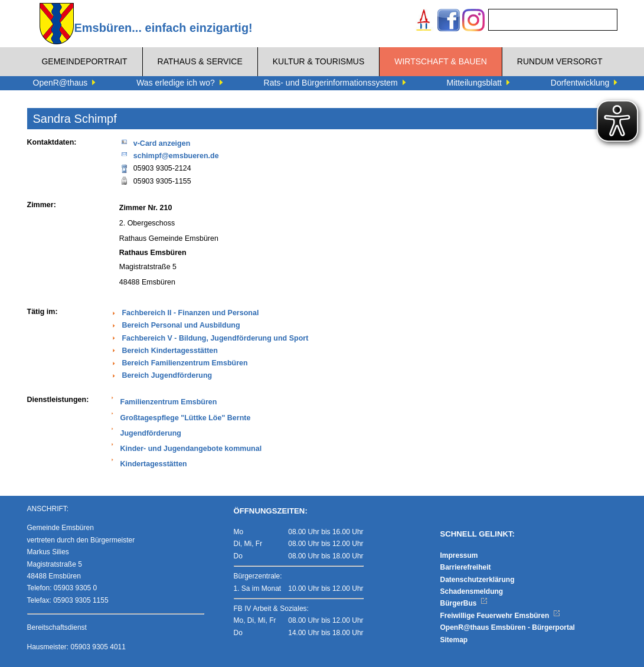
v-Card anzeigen (155, 143)
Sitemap (454, 640)
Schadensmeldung (472, 591)
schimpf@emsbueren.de (169, 155)
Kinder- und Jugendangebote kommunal (191, 449)
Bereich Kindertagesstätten (170, 351)
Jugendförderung (151, 433)
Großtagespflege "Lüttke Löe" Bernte (186, 418)
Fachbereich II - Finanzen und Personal (190, 313)
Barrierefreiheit (466, 567)
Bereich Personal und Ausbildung (181, 325)
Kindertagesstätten (154, 464)
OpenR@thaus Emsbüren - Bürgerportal (508, 627)
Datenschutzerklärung (478, 580)
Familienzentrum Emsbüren (169, 402)
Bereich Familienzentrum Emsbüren (184, 363)
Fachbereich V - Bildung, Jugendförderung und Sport (215, 338)
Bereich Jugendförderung (167, 375)
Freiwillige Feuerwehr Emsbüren (501, 616)
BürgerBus (464, 603)
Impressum (459, 555)
